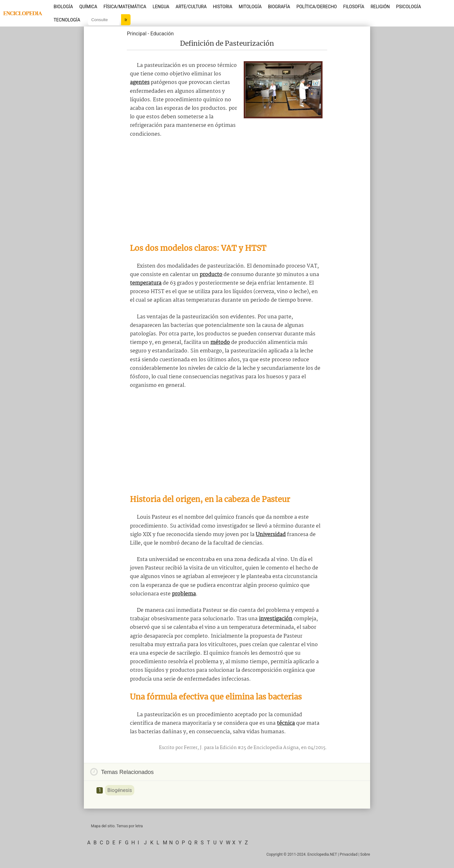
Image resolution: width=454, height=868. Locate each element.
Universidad (271, 535)
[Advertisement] (227, 191)
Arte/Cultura (191, 7)
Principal (137, 34)
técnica (286, 723)
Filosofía (354, 7)
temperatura (146, 283)
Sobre (365, 854)
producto (211, 275)
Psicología (408, 7)
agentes (140, 83)
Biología (63, 7)
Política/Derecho (317, 7)
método (220, 342)
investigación (276, 619)
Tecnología (67, 20)
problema (184, 594)
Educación (162, 34)
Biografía (279, 7)
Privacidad (349, 854)
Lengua (161, 7)
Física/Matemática (125, 7)
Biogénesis (119, 790)
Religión (380, 7)
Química (88, 7)
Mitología (250, 7)
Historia (223, 7)
